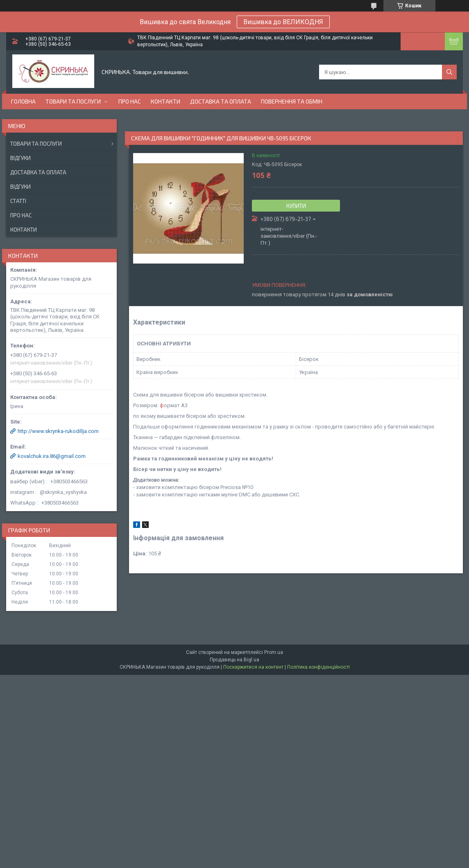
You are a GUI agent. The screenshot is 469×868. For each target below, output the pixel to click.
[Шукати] (449, 72)
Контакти (165, 101)
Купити (296, 206)
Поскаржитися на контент (253, 667)
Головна (23, 101)
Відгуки (20, 158)
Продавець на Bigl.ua (234, 660)
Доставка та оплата (221, 101)
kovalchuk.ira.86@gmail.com (52, 456)
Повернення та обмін (292, 101)
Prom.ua (274, 652)
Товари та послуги (73, 101)
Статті (18, 201)
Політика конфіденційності (318, 667)
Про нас (130, 101)
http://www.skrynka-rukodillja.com (58, 431)
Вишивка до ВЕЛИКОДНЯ (283, 22)
